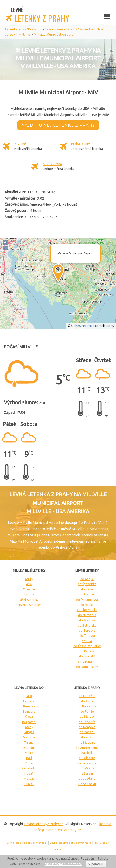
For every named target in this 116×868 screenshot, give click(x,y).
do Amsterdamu (87, 748)
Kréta (29, 717)
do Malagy (87, 717)
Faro (29, 696)
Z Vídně (20, 144)
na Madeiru (87, 743)
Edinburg (29, 711)
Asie (29, 584)
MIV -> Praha (52, 164)
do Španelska (87, 584)
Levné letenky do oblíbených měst (70, 843)
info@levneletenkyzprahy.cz (58, 830)
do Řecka (87, 605)
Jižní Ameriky (29, 600)
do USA (87, 641)
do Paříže (87, 711)
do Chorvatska (87, 610)
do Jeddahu (87, 779)
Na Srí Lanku (87, 784)
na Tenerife (87, 722)
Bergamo (29, 722)
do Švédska (87, 620)
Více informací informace (63, 864)
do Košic (87, 737)
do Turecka (87, 631)
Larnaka (29, 701)
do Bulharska (87, 625)
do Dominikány (87, 667)
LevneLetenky (44, 824)
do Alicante (87, 758)
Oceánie (29, 589)
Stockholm (29, 768)
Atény (29, 727)
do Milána (87, 768)
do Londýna (87, 696)
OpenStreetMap (83, 326)
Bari (29, 758)
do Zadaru (87, 732)
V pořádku (96, 864)
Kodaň (29, 773)
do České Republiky (87, 646)
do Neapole (87, 727)
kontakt (106, 824)
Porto (29, 763)
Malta (29, 753)
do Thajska (87, 636)
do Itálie (87, 589)
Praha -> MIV (81, 144)
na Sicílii (87, 753)
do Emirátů (87, 656)
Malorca (29, 737)
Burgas (29, 732)
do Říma (87, 701)
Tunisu (29, 784)
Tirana (29, 743)
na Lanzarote (87, 763)
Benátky (29, 706)
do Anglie (87, 579)
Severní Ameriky (29, 605)
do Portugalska (87, 600)
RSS (95, 843)
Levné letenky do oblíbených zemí (27, 843)
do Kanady (87, 651)
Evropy (29, 594)
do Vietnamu (87, 662)
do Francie (87, 594)
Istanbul (29, 748)
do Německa (87, 615)
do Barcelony (87, 706)
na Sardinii (87, 773)
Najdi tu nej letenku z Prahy (58, 125)
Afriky (29, 579)
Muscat (29, 779)
